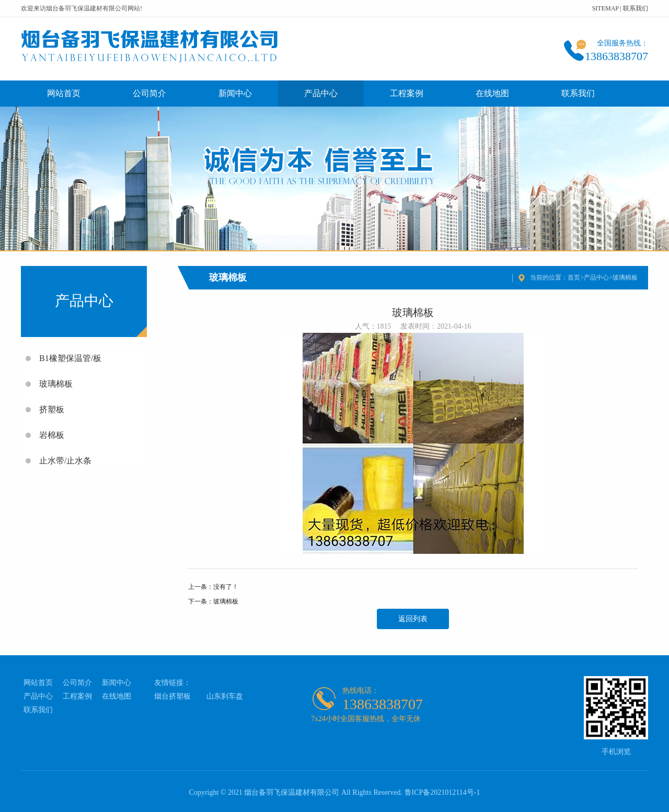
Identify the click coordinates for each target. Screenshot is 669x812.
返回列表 (413, 619)
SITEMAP (605, 8)
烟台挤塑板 (172, 696)
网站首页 (64, 93)
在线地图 (492, 93)
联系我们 (636, 8)
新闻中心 (235, 93)
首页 (574, 277)
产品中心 (321, 93)
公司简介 (149, 93)
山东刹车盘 (225, 696)
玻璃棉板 (625, 277)
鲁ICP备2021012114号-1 (442, 792)
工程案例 (407, 93)
